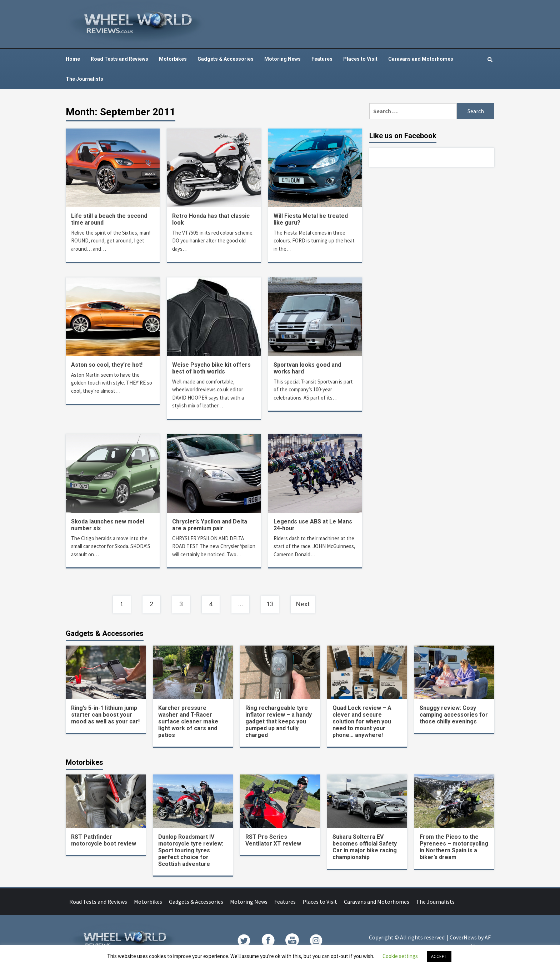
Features (322, 59)
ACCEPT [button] (439, 956)
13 (270, 604)
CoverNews (463, 937)
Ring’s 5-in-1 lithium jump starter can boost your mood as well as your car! (105, 715)
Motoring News (282, 59)
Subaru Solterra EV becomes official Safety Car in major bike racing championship (365, 847)
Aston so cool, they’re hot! (107, 365)
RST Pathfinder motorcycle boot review (104, 840)
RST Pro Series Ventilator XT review (273, 840)
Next (303, 604)
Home (73, 59)
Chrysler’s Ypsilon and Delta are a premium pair (210, 525)
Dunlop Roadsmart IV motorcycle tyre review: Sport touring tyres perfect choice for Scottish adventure (191, 850)
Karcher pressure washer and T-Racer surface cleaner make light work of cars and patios (188, 721)
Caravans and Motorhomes (421, 59)
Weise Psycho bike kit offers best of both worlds (211, 368)
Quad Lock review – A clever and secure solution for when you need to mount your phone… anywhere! (362, 721)
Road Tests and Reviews (119, 59)
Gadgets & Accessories (226, 59)
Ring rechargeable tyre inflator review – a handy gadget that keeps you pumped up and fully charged (279, 721)
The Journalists (84, 79)
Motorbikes (173, 59)
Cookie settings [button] (400, 956)
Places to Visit (360, 59)
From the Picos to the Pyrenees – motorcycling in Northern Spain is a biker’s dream (454, 847)
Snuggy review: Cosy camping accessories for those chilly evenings (454, 715)
